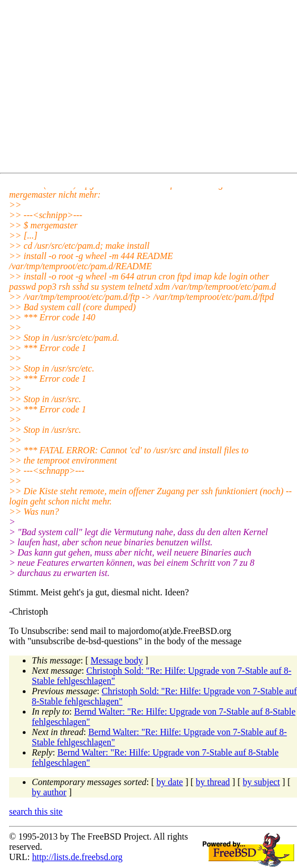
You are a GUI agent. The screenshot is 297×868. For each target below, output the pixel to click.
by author (49, 792)
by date (170, 782)
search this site (36, 811)
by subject (262, 782)
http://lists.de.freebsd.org (77, 857)
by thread (213, 782)
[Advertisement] (153, 89)
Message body (117, 660)
